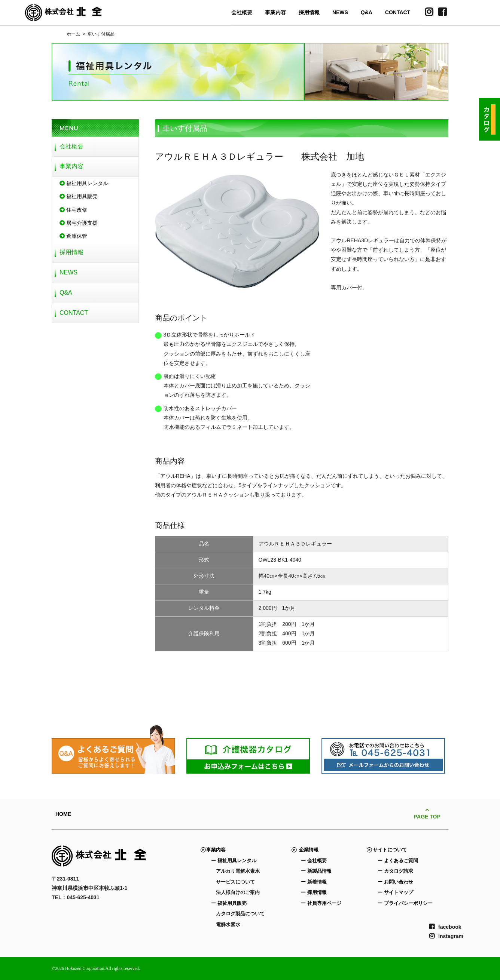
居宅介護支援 (79, 223)
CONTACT (398, 12)
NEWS (340, 12)
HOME (63, 814)
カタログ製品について (240, 914)
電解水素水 (228, 924)
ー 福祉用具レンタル (234, 861)
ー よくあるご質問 (398, 861)
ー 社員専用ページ (321, 903)
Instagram (446, 936)
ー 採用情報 (314, 892)
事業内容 (275, 12)
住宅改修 (73, 210)
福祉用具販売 (79, 196)
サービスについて (235, 882)
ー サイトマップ (395, 892)
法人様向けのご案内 (238, 892)
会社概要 (242, 12)
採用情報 (309, 12)
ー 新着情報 (314, 882)
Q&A (367, 12)
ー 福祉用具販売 (229, 903)
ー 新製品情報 (316, 871)
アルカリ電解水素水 (238, 871)
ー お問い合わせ (395, 882)
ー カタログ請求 (395, 871)
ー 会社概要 (314, 861)
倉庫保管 (73, 236)
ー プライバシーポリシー (405, 903)
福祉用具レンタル (84, 183)
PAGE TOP (427, 813)
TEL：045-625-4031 (76, 897)
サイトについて (390, 850)
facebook (445, 927)
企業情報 (307, 850)
